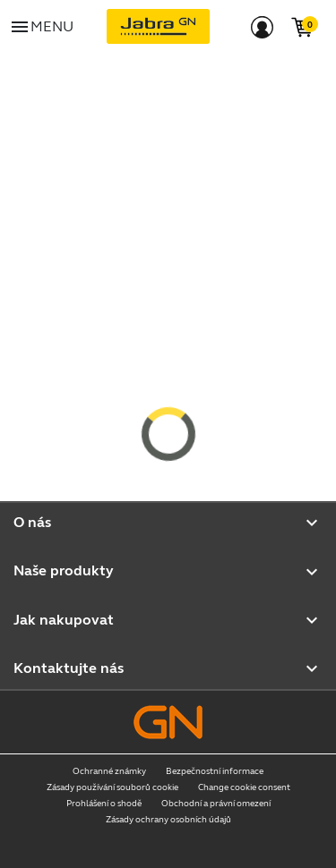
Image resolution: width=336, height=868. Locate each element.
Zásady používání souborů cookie (112, 787)
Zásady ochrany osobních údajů (168, 820)
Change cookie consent (244, 787)
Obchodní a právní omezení (216, 804)
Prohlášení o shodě (104, 804)
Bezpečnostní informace (215, 771)
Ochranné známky (109, 771)
